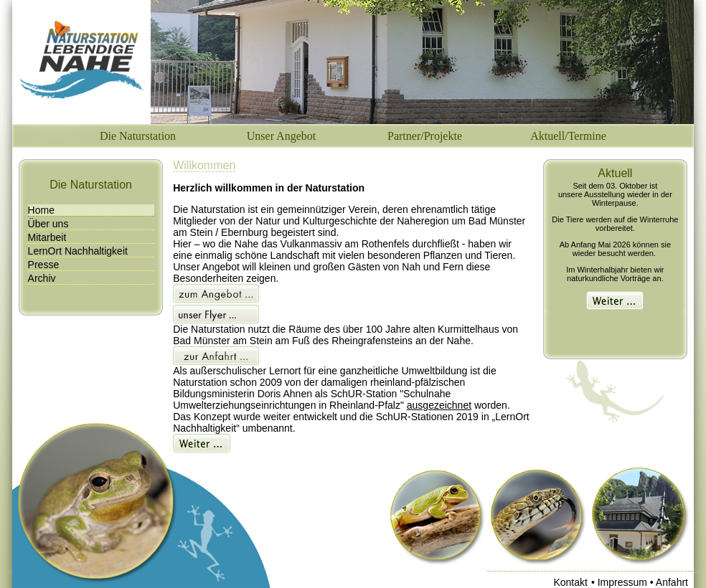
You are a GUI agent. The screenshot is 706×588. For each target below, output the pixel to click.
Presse (44, 265)
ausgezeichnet (439, 405)
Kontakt (570, 582)
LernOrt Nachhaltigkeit (78, 251)
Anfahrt (672, 582)
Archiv (42, 278)
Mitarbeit (47, 237)
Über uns (48, 224)
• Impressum (621, 582)
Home (41, 210)
